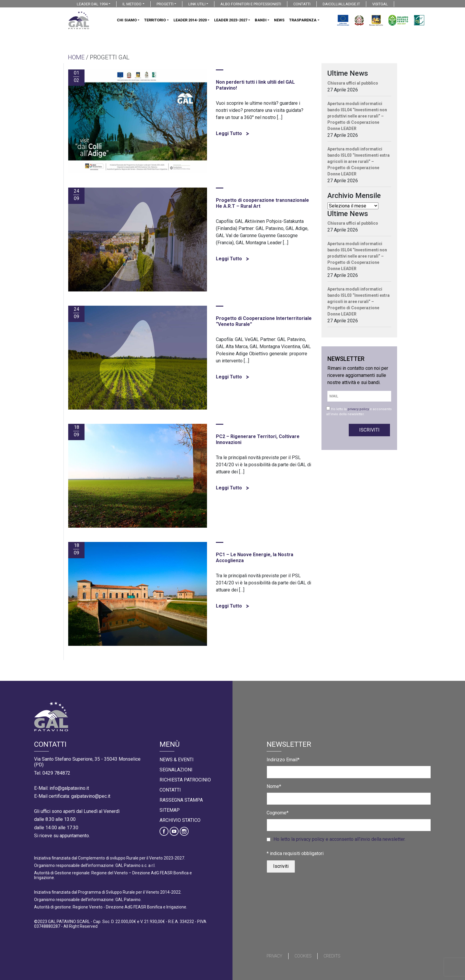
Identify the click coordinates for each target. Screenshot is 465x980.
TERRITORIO (155, 20)
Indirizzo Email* (283, 760)
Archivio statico (180, 820)
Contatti (170, 790)
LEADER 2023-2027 (231, 20)
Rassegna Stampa (181, 800)
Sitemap (170, 810)
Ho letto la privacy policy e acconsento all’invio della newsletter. (339, 839)
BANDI (261, 20)
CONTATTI (302, 4)
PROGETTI (165, 4)
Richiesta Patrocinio (185, 780)
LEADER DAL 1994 (92, 4)
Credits (332, 956)
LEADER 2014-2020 (190, 20)
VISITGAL (380, 4)
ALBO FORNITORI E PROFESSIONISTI (251, 4)
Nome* (274, 786)
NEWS (279, 20)
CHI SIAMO (127, 20)
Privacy (274, 956)
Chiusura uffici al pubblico (353, 83)
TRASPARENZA (303, 20)
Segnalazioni (176, 770)
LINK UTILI (197, 4)
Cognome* (278, 813)
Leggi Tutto (232, 133)
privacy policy (358, 409)
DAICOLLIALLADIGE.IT (341, 4)
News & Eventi (177, 760)
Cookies (303, 956)
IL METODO (132, 4)
